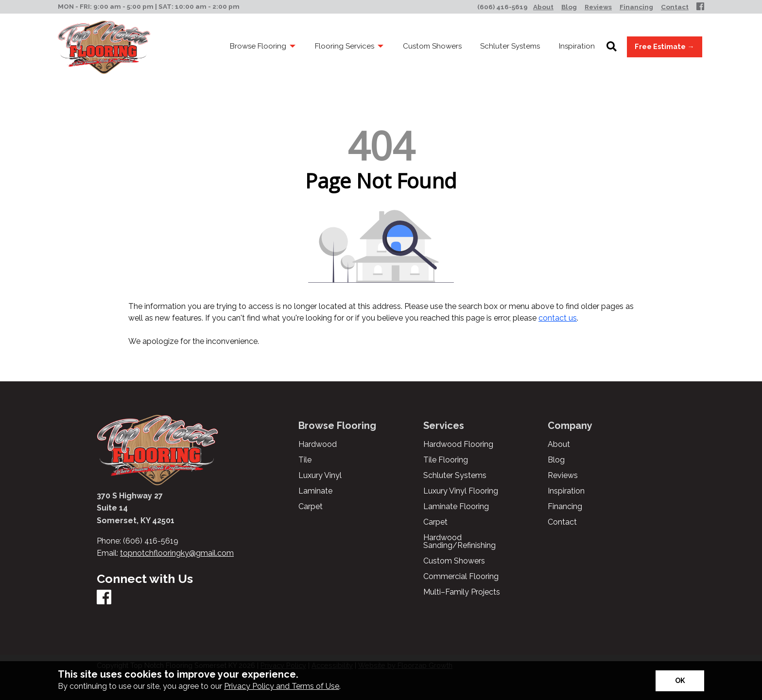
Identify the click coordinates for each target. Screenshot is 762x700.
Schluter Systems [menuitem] (510, 46)
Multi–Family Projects (462, 592)
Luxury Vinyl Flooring (461, 491)
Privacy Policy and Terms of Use (282, 686)
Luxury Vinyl (320, 476)
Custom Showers (454, 561)
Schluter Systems (455, 476)
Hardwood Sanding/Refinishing (459, 542)
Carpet (311, 507)
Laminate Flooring (456, 507)
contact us (558, 318)
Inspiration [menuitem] (577, 46)
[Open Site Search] (612, 47)
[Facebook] (700, 7)
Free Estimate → (664, 46)
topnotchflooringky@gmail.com (177, 553)
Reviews (563, 476)
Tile (305, 460)
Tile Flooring (446, 460)
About (559, 444)
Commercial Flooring (461, 577)
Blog (556, 460)
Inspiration (566, 491)
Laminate (315, 491)
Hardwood (318, 444)
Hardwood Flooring (458, 444)
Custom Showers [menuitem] (432, 46)
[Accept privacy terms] (680, 681)
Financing (565, 507)
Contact (562, 522)
